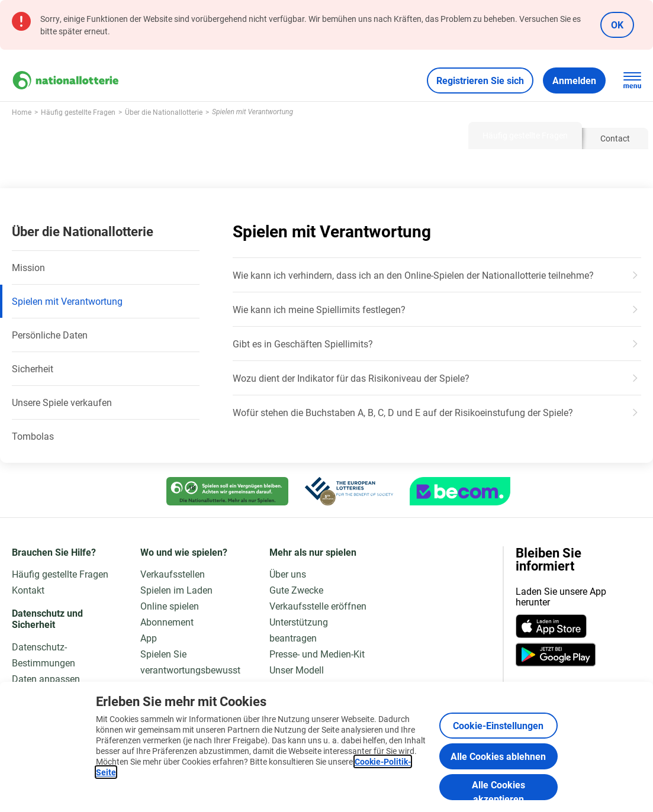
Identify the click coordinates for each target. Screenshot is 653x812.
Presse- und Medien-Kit (317, 654)
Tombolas (33, 436)
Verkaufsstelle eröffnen (318, 606)
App (149, 638)
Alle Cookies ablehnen (498, 756)
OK (617, 25)
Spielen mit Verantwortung (67, 301)
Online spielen (170, 606)
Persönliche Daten (50, 335)
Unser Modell (297, 670)
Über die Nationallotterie (83, 231)
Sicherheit (33, 368)
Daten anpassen (46, 679)
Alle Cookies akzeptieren (498, 789)
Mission (28, 267)
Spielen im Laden (176, 590)
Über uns (288, 574)
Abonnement (167, 622)
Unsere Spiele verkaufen (62, 402)
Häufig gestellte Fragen (60, 574)
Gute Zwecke (296, 590)
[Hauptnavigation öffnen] (632, 80)
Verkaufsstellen (173, 574)
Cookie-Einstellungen (498, 725)
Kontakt (28, 590)
